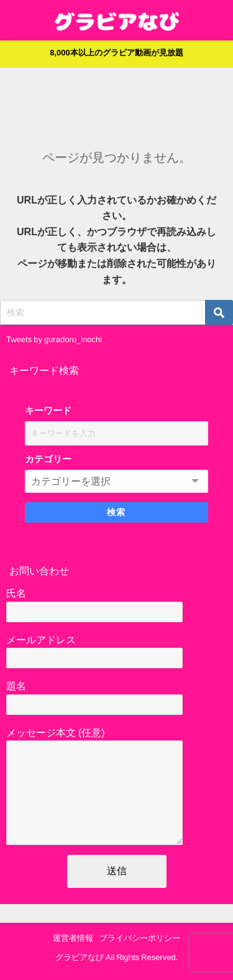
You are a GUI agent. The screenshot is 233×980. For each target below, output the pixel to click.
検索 (116, 512)
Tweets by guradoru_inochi (54, 339)
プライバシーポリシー (140, 938)
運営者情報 (73, 938)
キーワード (48, 410)
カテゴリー (48, 459)
